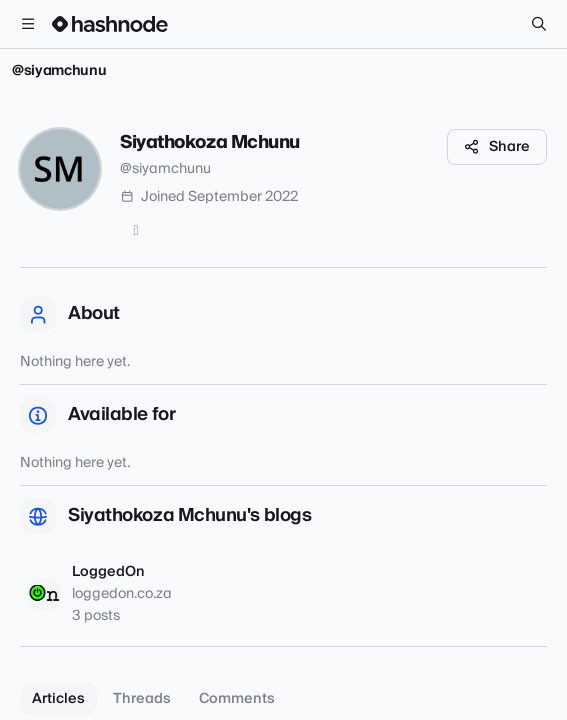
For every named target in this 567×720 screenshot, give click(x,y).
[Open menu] (28, 24)
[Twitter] (136, 231)
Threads (142, 699)
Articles (58, 699)
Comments (237, 699)
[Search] (539, 24)
